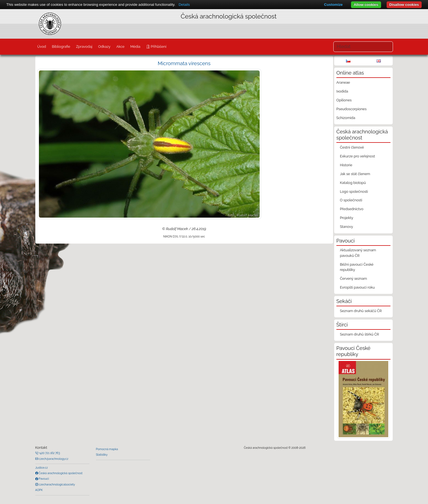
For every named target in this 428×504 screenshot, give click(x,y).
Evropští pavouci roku (357, 287)
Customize (333, 5)
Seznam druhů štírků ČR (360, 334)
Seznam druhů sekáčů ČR (361, 311)
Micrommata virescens (184, 63)
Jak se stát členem (355, 174)
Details (184, 5)
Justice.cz (42, 468)
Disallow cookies (404, 5)
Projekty (347, 218)
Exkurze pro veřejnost (357, 156)
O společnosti (351, 200)
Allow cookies (366, 5)
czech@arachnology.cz (53, 459)
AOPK (39, 490)
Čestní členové (352, 147)
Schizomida (346, 118)
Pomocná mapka (107, 449)
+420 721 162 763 (49, 453)
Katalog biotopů (353, 183)
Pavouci (44, 479)
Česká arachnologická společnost (60, 473)
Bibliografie (61, 47)
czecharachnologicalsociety (57, 484)
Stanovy (347, 227)
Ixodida (342, 91)
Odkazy (104, 47)
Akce (120, 47)
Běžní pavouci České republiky (357, 267)
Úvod (42, 47)
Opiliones (344, 100)
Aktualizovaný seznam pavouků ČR (358, 253)
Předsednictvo (352, 209)
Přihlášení (158, 47)
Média (135, 47)
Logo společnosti (354, 192)
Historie (346, 165)
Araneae (343, 82)
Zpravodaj (84, 47)
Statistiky (102, 455)
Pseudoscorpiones (351, 109)
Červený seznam (353, 279)
